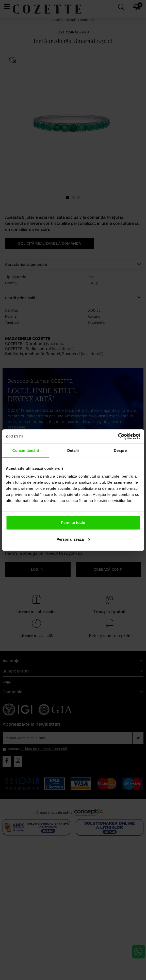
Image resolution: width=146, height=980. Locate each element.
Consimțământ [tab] (26, 450)
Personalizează (73, 539)
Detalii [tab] (73, 450)
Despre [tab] (120, 450)
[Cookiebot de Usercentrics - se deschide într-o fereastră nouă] (118, 436)
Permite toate (73, 523)
